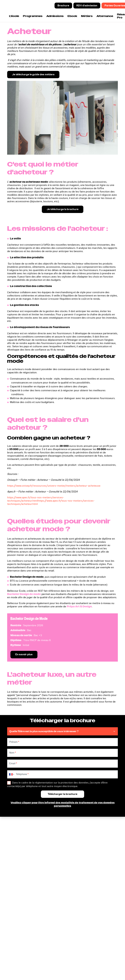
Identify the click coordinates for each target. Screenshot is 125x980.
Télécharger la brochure (60, 863)
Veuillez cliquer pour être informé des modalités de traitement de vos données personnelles (63, 805)
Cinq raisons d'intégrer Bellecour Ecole (96, 864)
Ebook (72, 16)
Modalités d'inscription (96, 870)
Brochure (63, 5)
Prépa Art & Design (79, 607)
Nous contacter (55, 882)
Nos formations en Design (24, 874)
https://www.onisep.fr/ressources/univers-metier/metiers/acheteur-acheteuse (54, 486)
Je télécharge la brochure (63, 209)
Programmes (33, 16)
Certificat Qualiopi (14, 968)
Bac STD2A (15, 863)
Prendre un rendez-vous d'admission (60, 869)
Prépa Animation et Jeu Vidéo (23, 869)
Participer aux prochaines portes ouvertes (61, 876)
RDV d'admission (87, 5)
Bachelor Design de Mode (29, 619)
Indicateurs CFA (92, 879)
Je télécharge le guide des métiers (33, 75)
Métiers (87, 16)
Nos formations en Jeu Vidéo (22, 888)
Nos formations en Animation (20, 881)
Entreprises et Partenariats (98, 874)
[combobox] (11, 775)
